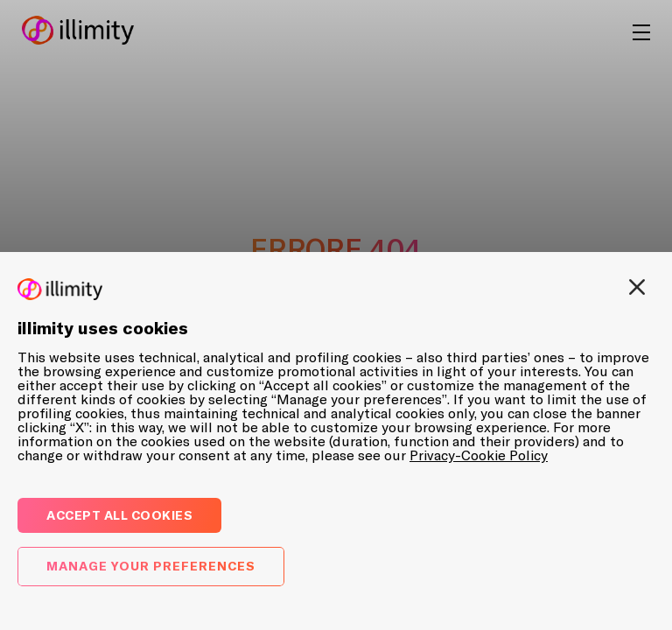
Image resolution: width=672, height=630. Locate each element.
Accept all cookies (119, 515)
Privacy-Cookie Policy (479, 455)
